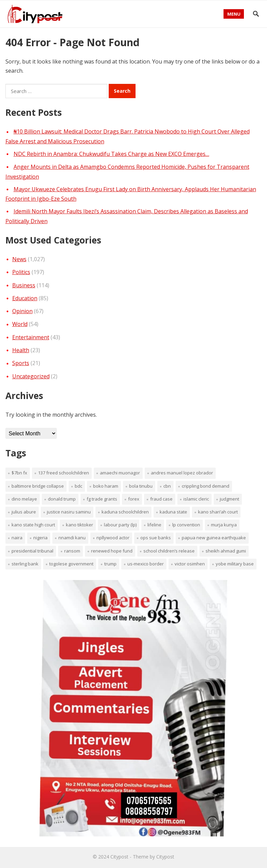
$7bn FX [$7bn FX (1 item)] (19, 473)
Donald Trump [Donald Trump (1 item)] (62, 499)
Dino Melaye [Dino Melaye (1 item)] (24, 499)
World (20, 324)
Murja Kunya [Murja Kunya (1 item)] (224, 525)
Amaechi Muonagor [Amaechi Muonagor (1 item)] (120, 473)
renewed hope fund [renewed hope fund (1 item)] (112, 551)
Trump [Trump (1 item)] (110, 564)
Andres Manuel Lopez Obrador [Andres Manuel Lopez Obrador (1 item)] (182, 473)
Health (21, 350)
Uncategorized (31, 376)
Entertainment (31, 337)
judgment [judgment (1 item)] (229, 499)
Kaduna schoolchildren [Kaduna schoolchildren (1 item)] (125, 512)
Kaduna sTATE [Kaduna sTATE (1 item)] (173, 512)
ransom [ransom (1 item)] (72, 551)
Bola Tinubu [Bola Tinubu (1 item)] (141, 486)
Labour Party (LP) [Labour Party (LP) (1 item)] (120, 525)
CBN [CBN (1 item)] (167, 486)
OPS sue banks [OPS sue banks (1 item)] (156, 538)
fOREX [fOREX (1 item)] (134, 499)
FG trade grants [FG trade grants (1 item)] (102, 499)
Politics (21, 272)
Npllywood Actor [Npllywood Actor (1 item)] (113, 538)
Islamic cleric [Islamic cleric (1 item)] (196, 499)
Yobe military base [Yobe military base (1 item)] (235, 564)
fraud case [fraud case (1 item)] (161, 499)
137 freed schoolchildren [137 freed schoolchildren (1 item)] (64, 473)
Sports (21, 363)
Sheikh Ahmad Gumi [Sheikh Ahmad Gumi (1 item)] (226, 551)
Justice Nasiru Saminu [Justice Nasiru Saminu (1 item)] (69, 512)
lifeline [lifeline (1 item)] (154, 525)
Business (24, 285)
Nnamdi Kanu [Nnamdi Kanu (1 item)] (72, 538)
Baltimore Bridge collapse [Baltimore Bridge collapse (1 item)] (38, 486)
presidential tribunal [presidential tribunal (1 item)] (32, 551)
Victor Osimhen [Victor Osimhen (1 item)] (190, 564)
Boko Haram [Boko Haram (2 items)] (106, 486)
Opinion (22, 311)
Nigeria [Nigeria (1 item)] (40, 538)
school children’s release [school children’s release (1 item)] (169, 551)
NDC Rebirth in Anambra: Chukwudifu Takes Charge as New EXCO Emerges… (111, 154)
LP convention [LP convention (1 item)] (186, 525)
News (19, 259)
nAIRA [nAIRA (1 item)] (17, 538)
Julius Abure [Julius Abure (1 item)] (24, 512)
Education (25, 298)
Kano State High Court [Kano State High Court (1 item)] (33, 525)
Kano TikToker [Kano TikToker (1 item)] (79, 525)
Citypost (119, 857)
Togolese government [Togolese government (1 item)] (71, 564)
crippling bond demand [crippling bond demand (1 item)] (206, 486)
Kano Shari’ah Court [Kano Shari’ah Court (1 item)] (218, 512)
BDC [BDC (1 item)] (78, 486)
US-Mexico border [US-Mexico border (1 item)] (146, 564)
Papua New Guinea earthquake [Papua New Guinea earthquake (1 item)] (214, 538)
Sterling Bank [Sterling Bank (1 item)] (25, 564)
